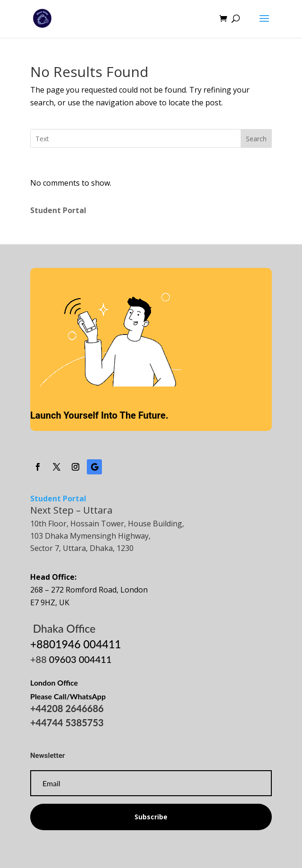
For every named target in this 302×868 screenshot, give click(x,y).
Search (256, 139)
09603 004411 (80, 659)
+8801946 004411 (76, 644)
